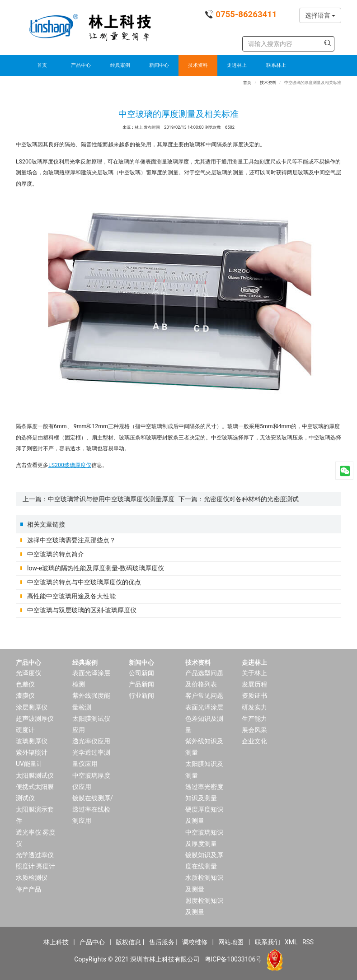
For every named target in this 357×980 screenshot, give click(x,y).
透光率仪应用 (91, 741)
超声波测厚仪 (35, 719)
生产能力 (254, 719)
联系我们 (268, 942)
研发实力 (254, 707)
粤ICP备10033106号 (233, 959)
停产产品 (28, 889)
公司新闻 (141, 673)
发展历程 (254, 684)
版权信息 (128, 942)
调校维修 (195, 942)
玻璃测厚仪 (32, 741)
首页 (42, 65)
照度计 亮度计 (35, 866)
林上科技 (56, 942)
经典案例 (120, 65)
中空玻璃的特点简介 (56, 554)
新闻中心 (159, 65)
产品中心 (81, 65)
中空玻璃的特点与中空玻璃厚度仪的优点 (84, 582)
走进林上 (237, 65)
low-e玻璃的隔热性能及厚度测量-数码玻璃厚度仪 (96, 568)
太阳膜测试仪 (35, 775)
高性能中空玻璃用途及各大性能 (71, 596)
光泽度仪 (28, 673)
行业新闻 (141, 695)
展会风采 (254, 730)
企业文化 (254, 741)
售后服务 (162, 942)
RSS (308, 942)
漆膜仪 (25, 695)
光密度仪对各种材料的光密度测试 (251, 499)
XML (291, 942)
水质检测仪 (32, 877)
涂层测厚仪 (32, 707)
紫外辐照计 (32, 752)
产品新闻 (141, 684)
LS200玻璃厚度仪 (70, 465)
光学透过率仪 (35, 855)
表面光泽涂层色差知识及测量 (204, 719)
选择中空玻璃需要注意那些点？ (71, 540)
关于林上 (254, 673)
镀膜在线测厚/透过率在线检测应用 (93, 809)
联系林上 (276, 65)
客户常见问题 (204, 695)
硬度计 (25, 730)
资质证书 (254, 695)
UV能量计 (29, 764)
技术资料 (198, 65)
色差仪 (25, 684)
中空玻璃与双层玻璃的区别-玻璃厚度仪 (82, 610)
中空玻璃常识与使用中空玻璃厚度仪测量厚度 (111, 499)
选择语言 (320, 15)
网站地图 (231, 942)
